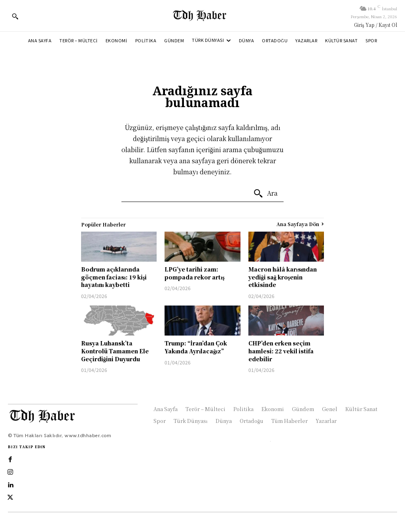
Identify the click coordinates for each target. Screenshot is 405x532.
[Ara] (265, 194)
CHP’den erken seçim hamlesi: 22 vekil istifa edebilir (281, 351)
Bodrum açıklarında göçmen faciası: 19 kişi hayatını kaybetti (114, 277)
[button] (15, 16)
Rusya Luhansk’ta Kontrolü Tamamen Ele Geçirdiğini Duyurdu (115, 351)
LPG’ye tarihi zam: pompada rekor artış (194, 273)
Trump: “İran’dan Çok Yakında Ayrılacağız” (196, 347)
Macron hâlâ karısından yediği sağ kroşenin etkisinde (283, 277)
